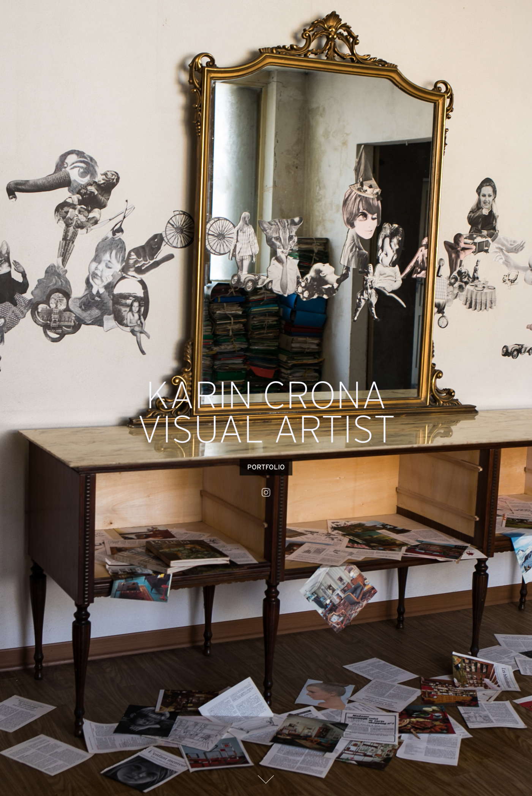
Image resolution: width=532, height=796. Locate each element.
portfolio (266, 467)
